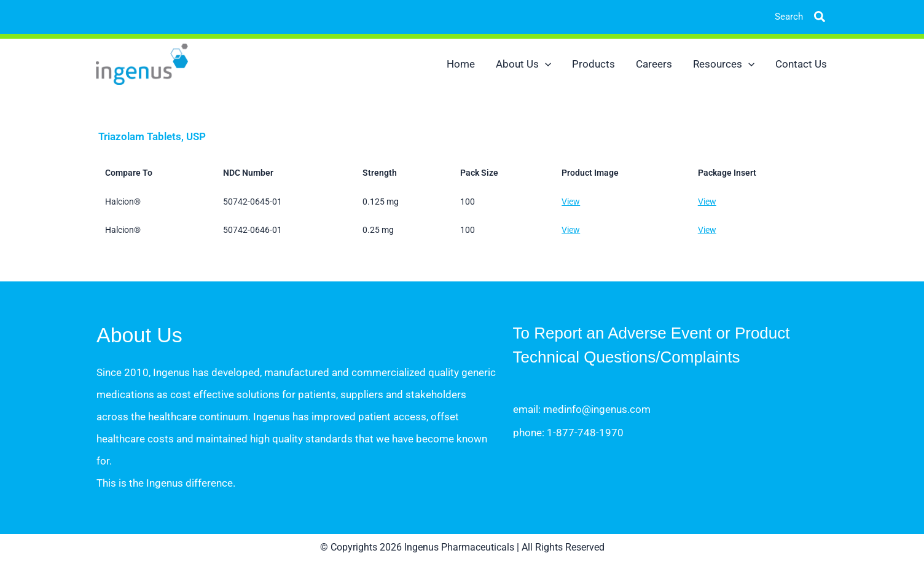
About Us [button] (523, 64)
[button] (810, 17)
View (571, 202)
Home (461, 64)
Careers (654, 64)
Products (593, 64)
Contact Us (801, 64)
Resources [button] (724, 64)
